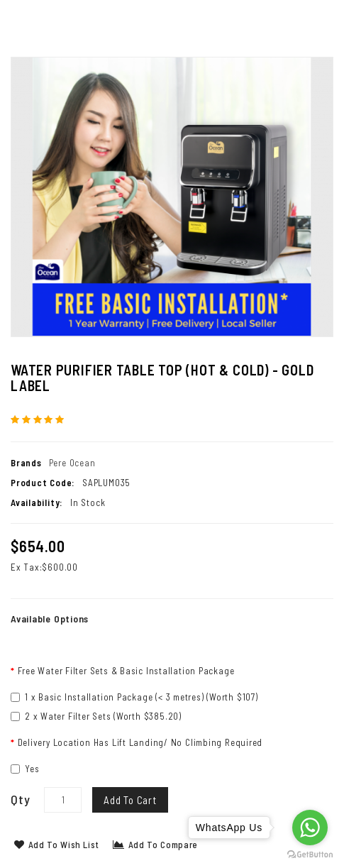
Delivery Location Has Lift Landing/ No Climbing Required (140, 742)
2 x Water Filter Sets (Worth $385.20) (96, 716)
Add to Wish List (57, 845)
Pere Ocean (72, 463)
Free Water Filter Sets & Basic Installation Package (126, 671)
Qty (20, 799)
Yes (25, 769)
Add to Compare (155, 845)
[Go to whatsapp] (310, 828)
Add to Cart (130, 800)
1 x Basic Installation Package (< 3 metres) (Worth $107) (134, 697)
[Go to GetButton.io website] (310, 854)
